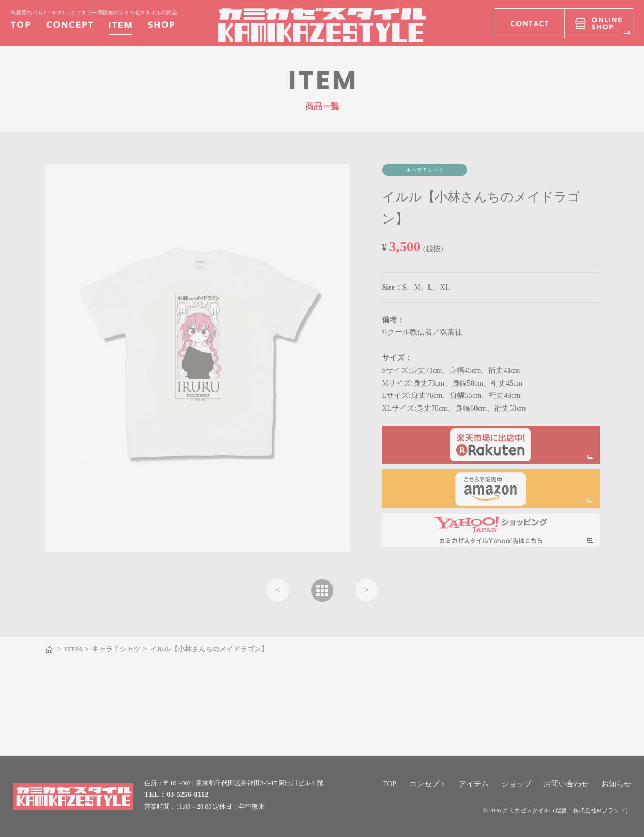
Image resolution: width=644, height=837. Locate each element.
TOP (389, 784)
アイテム (474, 784)
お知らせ (616, 784)
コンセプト (428, 784)
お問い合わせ (566, 784)
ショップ (516, 784)
